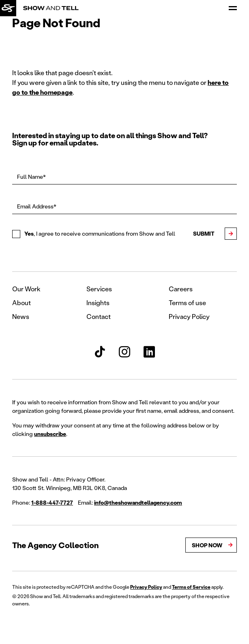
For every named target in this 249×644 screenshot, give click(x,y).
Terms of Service (191, 587)
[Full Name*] (124, 177)
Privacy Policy (189, 316)
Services (99, 289)
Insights (98, 302)
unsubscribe (50, 434)
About (21, 302)
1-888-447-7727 (52, 502)
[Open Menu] (233, 8)
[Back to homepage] (8, 8)
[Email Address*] (124, 206)
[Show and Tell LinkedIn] (149, 352)
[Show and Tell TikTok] (100, 352)
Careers (181, 289)
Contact (99, 316)
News (21, 316)
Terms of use (187, 302)
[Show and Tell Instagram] (124, 352)
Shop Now (207, 545)
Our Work (26, 289)
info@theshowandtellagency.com (138, 502)
